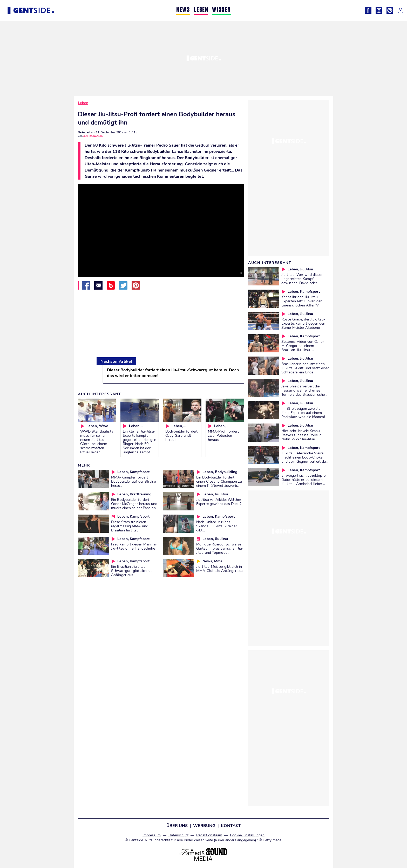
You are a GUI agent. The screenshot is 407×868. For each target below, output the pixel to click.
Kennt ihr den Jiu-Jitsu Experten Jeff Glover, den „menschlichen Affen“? (302, 301)
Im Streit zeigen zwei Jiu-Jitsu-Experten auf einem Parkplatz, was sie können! (303, 413)
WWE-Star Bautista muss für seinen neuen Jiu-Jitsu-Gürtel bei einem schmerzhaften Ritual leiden (97, 442)
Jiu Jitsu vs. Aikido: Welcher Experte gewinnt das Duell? (219, 502)
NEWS (183, 10)
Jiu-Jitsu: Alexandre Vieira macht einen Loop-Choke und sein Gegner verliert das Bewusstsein (304, 459)
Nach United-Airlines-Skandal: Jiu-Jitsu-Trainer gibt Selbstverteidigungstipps (217, 528)
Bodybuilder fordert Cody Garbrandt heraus (181, 435)
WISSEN (221, 10)
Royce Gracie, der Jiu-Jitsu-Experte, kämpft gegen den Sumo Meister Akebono (303, 323)
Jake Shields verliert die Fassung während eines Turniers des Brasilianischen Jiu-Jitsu (304, 392)
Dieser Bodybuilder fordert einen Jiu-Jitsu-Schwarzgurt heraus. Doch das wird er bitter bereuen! (173, 373)
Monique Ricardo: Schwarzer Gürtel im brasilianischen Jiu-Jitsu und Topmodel (220, 548)
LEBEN (201, 10)
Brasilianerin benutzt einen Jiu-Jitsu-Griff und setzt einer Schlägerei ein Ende (305, 368)
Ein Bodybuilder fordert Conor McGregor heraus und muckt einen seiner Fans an (134, 504)
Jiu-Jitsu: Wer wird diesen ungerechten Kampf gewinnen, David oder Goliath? (302, 281)
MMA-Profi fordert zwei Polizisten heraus (223, 435)
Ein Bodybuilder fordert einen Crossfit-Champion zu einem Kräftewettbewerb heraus (219, 483)
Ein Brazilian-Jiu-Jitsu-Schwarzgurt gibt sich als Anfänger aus (132, 571)
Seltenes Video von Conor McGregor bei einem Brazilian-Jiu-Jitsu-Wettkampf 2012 (303, 348)
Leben (83, 103)
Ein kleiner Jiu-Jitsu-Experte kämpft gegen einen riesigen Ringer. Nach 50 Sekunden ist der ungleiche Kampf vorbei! (140, 444)
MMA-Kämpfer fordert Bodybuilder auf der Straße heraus (133, 481)
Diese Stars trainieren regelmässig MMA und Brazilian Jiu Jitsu (130, 526)
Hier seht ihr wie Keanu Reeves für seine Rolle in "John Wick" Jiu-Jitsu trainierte (302, 437)
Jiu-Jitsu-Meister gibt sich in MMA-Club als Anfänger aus (220, 569)
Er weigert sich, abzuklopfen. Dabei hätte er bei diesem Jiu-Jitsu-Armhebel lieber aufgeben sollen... (305, 482)
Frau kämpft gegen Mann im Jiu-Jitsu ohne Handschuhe (134, 546)
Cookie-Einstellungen (247, 835)
